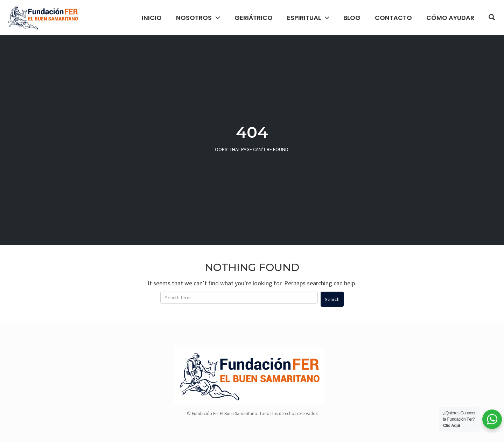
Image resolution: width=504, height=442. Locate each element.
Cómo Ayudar (450, 18)
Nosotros (194, 18)
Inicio (152, 18)
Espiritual (304, 18)
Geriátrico (254, 18)
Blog (352, 18)
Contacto (393, 18)
